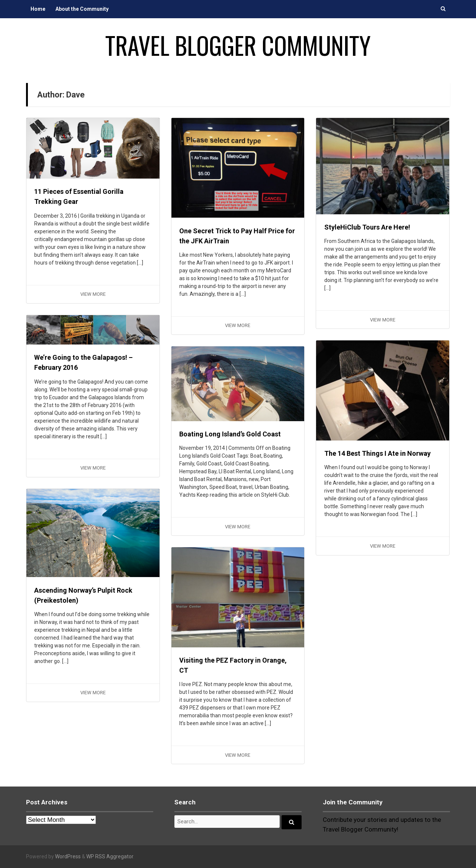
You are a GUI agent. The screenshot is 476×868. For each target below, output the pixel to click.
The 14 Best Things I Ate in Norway (377, 453)
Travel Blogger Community (238, 45)
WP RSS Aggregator (110, 856)
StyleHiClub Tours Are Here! (367, 227)
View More (93, 294)
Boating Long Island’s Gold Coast (230, 434)
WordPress (68, 856)
